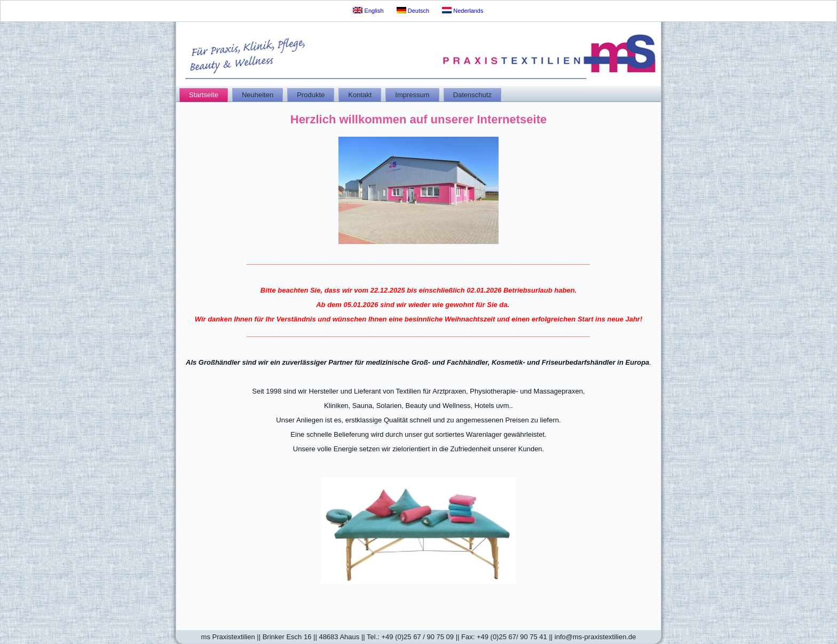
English (368, 10)
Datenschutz (472, 95)
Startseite (204, 95)
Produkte (311, 95)
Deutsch (413, 10)
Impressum (412, 95)
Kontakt (360, 95)
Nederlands (463, 10)
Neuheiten (258, 95)
